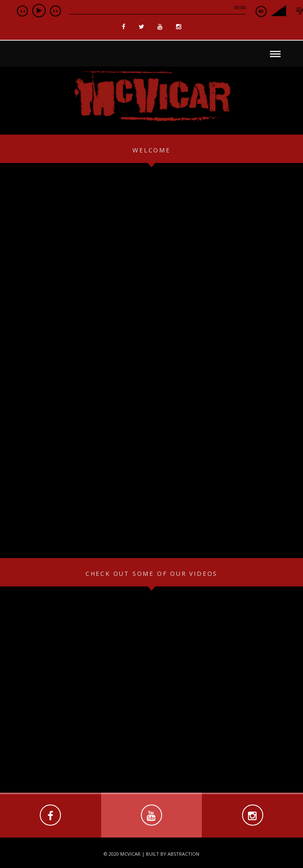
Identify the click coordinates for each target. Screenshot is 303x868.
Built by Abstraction (173, 854)
